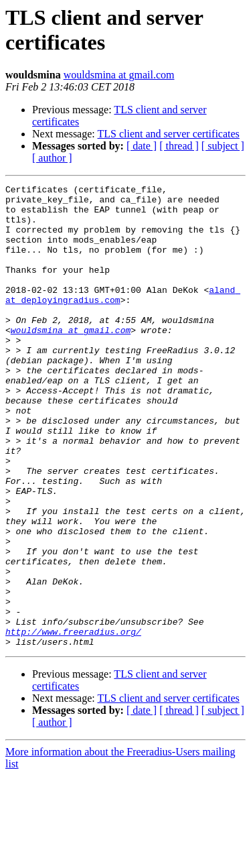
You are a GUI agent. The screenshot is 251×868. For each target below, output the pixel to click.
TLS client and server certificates (168, 134)
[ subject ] (223, 146)
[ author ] (52, 158)
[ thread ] (179, 146)
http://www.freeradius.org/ (73, 722)
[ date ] (142, 146)
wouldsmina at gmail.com (119, 75)
